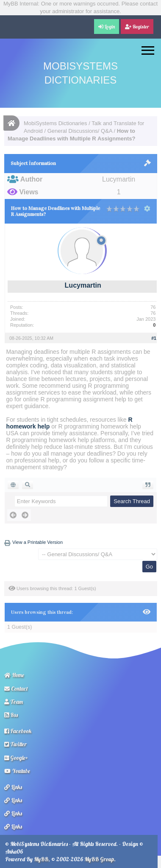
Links (13, 787)
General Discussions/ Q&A (80, 131)
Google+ (16, 758)
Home (14, 675)
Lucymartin (83, 285)
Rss (11, 715)
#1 (154, 338)
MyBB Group (99, 859)
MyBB (41, 859)
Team (14, 702)
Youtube (17, 771)
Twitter (15, 744)
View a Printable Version (37, 542)
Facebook (18, 731)
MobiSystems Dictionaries (56, 123)
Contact (16, 689)
